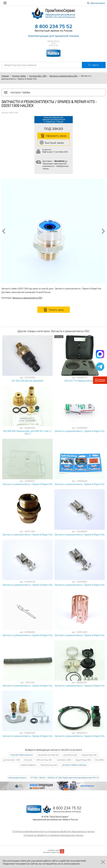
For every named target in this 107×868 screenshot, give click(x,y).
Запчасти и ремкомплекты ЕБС (64, 76)
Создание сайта (54, 850)
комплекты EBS (64, 760)
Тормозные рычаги (49, 765)
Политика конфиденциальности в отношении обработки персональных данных (53, 831)
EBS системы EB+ (45, 760)
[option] (53, 231)
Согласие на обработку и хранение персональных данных (54, 835)
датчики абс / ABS (12, 760)
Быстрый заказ (52, 143)
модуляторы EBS (83, 760)
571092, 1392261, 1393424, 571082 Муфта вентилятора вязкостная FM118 (65, 778)
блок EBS (99, 760)
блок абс (28, 760)
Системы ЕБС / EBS (38, 76)
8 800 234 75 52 (53, 27)
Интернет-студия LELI (51, 852)
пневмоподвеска (28, 765)
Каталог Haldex (19, 76)
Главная (5, 76)
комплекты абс (70, 755)
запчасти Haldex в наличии (74, 765)
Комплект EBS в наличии (22, 755)
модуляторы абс (89, 755)
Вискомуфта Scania (17, 778)
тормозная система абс (48, 755)
